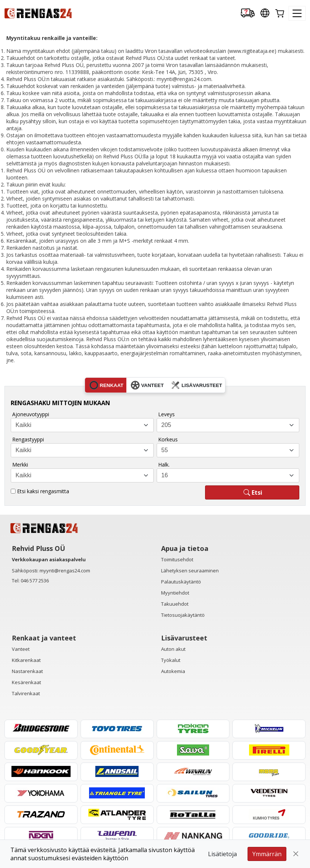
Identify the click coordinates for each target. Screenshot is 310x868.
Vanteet (21, 649)
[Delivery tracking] (248, 14)
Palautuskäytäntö (181, 582)
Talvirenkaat (26, 693)
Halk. (164, 465)
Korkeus (168, 439)
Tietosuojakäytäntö (183, 615)
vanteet (147, 385)
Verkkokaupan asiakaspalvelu (49, 559)
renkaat (106, 385)
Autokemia (173, 671)
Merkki (20, 465)
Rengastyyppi (28, 439)
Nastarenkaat (27, 671)
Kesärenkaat (26, 682)
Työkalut (171, 660)
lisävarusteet (197, 385)
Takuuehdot (175, 604)
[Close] (296, 854)
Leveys (166, 414)
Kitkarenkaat (26, 660)
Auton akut (173, 649)
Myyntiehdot (175, 593)
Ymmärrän (267, 854)
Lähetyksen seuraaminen (190, 571)
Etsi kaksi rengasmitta (43, 491)
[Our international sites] (265, 14)
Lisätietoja (222, 854)
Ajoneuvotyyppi (31, 414)
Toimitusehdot (177, 559)
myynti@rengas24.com (65, 571)
